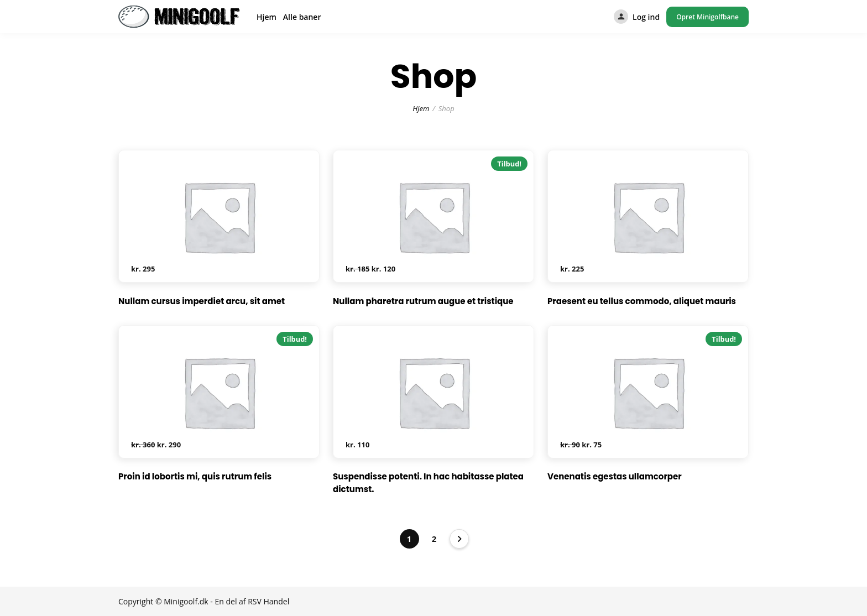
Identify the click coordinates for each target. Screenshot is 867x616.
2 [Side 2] (434, 539)
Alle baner (302, 17)
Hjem (267, 17)
